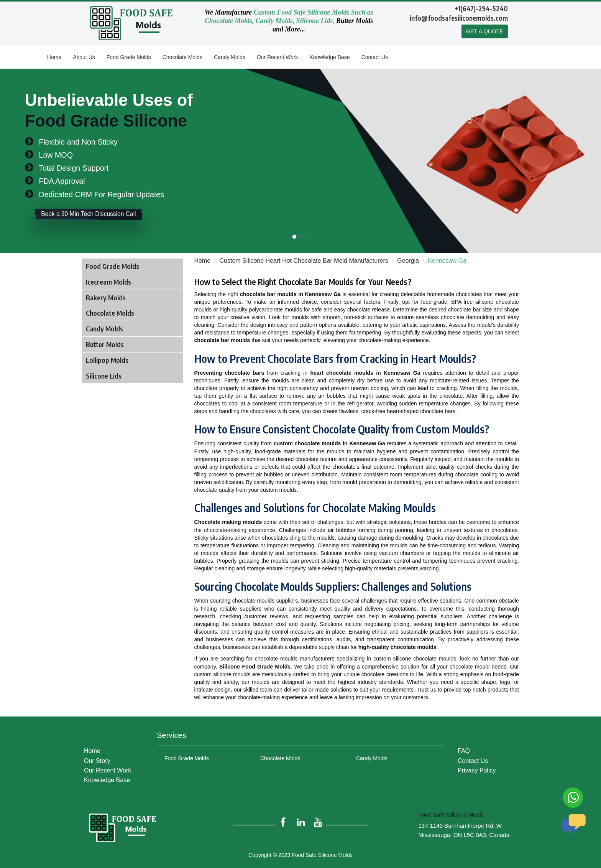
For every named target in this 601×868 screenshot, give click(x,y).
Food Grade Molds (129, 57)
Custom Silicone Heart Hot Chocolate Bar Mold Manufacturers (304, 261)
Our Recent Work (278, 57)
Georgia (408, 261)
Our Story (97, 758)
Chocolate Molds (182, 57)
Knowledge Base (330, 57)
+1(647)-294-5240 (481, 8)
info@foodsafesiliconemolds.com (459, 18)
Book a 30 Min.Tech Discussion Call (100, 217)
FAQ (464, 748)
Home (54, 57)
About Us (84, 57)
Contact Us (375, 57)
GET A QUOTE (484, 32)
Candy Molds (230, 57)
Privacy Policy (477, 768)
